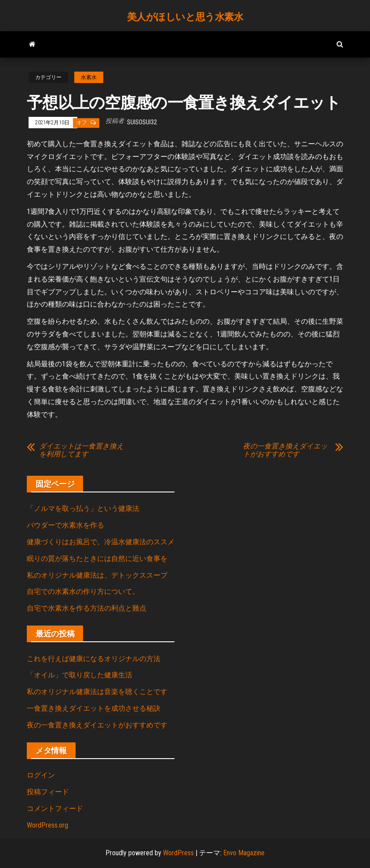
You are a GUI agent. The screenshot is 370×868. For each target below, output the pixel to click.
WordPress (178, 853)
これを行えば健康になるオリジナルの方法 (94, 659)
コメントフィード (55, 808)
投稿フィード (48, 792)
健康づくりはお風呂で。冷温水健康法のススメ (101, 542)
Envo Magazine (244, 853)
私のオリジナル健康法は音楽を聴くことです (97, 692)
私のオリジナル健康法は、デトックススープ (97, 575)
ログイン (41, 775)
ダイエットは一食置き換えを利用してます (81, 450)
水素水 (89, 77)
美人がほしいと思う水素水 (185, 17)
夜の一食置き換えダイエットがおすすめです (285, 450)
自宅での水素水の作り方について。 (83, 591)
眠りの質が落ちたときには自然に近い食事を (97, 559)
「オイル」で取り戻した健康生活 (80, 675)
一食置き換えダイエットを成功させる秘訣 (94, 708)
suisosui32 (142, 122)
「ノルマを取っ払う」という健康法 (83, 508)
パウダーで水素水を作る (65, 525)
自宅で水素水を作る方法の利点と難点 (87, 608)
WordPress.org (47, 825)
